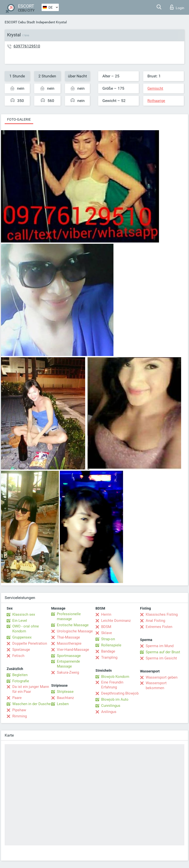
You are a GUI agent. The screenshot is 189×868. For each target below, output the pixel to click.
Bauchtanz (65, 698)
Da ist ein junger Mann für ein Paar (31, 689)
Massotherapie (69, 643)
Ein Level (20, 621)
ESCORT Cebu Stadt (20, 22)
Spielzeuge (21, 650)
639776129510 (27, 46)
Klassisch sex (24, 614)
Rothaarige (156, 101)
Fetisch (18, 656)
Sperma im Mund (160, 646)
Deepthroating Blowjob (120, 693)
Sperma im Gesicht (161, 658)
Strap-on (108, 639)
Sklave (107, 633)
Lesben (63, 704)
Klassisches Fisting (162, 614)
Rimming (20, 716)
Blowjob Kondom (115, 677)
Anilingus (109, 712)
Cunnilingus (111, 706)
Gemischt (155, 88)
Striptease (65, 692)
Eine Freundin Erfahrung (112, 685)
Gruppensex (22, 637)
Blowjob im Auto (115, 699)
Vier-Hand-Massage (73, 650)
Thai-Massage (68, 637)
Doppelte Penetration (30, 643)
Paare (17, 698)
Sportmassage (69, 656)
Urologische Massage (75, 631)
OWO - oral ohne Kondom (26, 629)
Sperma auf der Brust (163, 652)
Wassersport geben (162, 677)
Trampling (109, 657)
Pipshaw (19, 710)
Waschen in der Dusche (31, 704)
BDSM (106, 627)
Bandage (108, 651)
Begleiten (20, 675)
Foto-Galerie (19, 119)
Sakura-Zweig (68, 672)
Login (177, 7)
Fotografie (21, 681)
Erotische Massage (73, 625)
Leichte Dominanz (116, 621)
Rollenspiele (111, 645)
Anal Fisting (155, 621)
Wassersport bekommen (156, 685)
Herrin (106, 614)
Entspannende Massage (68, 664)
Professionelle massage (69, 616)
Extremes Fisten (159, 627)
